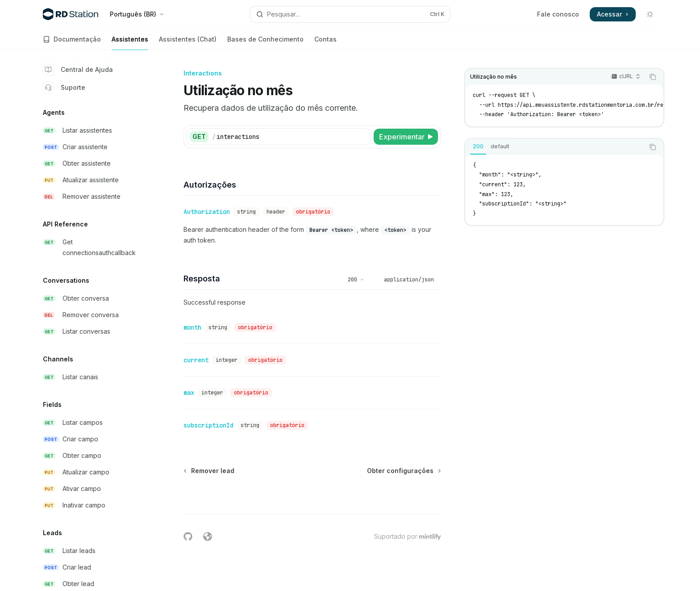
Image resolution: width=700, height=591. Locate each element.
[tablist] (554, 147)
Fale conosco (558, 14)
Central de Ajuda (78, 70)
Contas (325, 43)
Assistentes (130, 43)
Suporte (64, 88)
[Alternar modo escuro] (650, 14)
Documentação (72, 43)
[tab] (478, 147)
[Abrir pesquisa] (350, 14)
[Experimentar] (406, 137)
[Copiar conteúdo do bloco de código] (653, 77)
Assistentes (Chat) (188, 43)
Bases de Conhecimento (265, 43)
